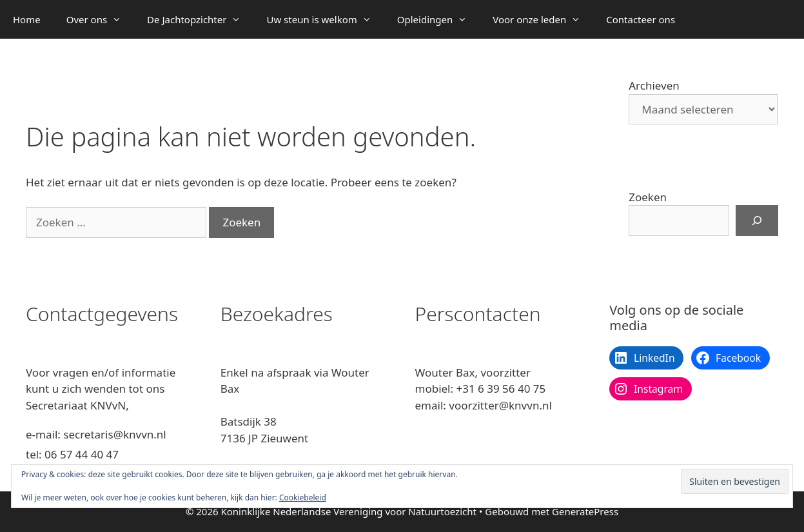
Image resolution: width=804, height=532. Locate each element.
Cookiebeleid (303, 498)
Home (27, 19)
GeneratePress (585, 511)
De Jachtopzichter (200, 19)
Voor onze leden (543, 19)
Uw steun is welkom (325, 19)
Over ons (100, 19)
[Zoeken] (757, 221)
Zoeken (648, 197)
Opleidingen (438, 19)
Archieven (654, 85)
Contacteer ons (641, 19)
